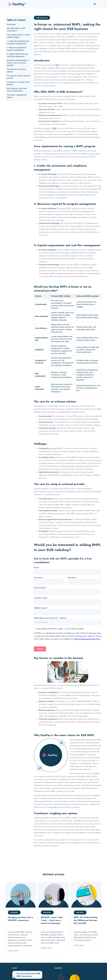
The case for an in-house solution (16, 70)
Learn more (13, 951)
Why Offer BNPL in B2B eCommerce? (16, 30)
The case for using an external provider (18, 77)
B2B (57, 65)
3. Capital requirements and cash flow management (17, 55)
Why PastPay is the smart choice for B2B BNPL (17, 90)
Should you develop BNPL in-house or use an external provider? (18, 63)
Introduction (11, 24)
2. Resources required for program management (16, 49)
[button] (95, 4)
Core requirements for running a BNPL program (18, 36)
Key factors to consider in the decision (18, 83)
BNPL (55, 128)
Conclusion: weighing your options (17, 96)
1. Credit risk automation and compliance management (18, 42)
